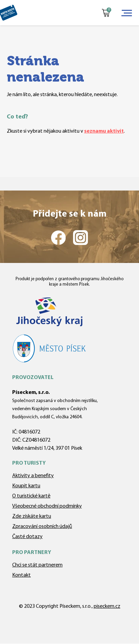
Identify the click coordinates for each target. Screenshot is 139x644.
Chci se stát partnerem (37, 565)
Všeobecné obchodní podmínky (47, 506)
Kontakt (21, 575)
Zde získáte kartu (32, 516)
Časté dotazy (27, 537)
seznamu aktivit (104, 131)
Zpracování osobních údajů (42, 527)
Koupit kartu (26, 486)
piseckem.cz (107, 606)
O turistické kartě (31, 496)
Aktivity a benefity (33, 476)
